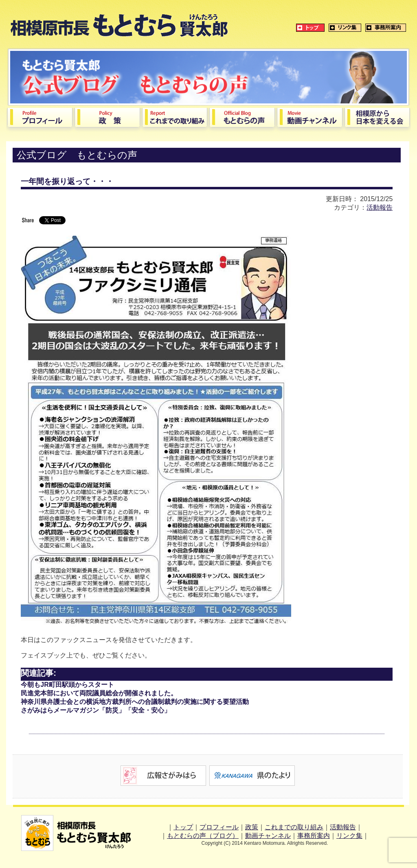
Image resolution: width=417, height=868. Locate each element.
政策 (252, 827)
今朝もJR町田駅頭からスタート (67, 685)
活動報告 (380, 207)
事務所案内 (314, 836)
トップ (183, 827)
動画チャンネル (268, 836)
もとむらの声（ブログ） (203, 836)
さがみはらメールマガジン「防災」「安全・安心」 (96, 710)
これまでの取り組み (294, 827)
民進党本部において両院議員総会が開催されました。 (99, 693)
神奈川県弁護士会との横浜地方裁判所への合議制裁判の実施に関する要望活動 (135, 702)
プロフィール (219, 827)
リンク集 (349, 836)
